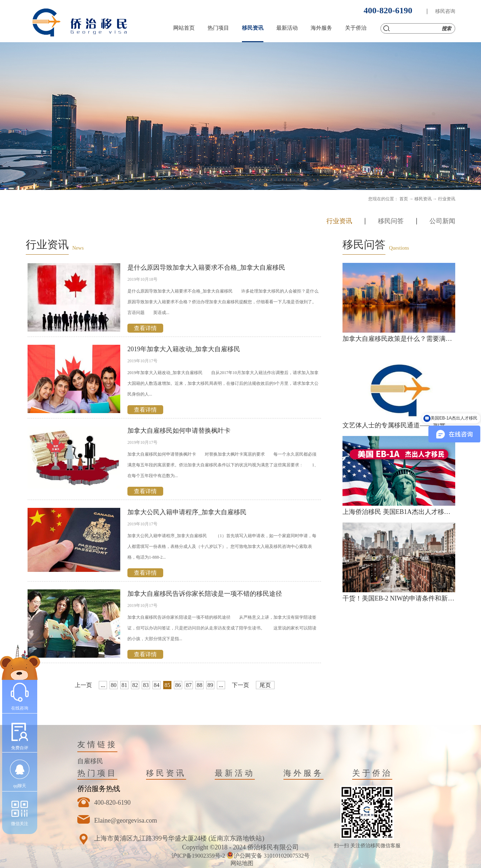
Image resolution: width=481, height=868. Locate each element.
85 (167, 685)
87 (189, 685)
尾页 (265, 685)
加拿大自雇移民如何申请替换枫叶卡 (179, 431)
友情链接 (97, 744)
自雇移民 (90, 761)
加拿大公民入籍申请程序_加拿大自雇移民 (187, 512)
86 (178, 685)
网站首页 (184, 28)
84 (157, 685)
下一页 (240, 685)
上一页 (83, 685)
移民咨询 (445, 11)
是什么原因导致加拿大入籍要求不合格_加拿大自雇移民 (206, 268)
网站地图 (240, 863)
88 (200, 685)
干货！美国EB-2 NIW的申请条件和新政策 (402, 598)
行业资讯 (447, 199)
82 (135, 685)
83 (146, 685)
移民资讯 (423, 199)
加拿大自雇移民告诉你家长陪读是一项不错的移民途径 (205, 594)
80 (114, 685)
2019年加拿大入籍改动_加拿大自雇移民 (184, 349)
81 (125, 685)
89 (210, 685)
